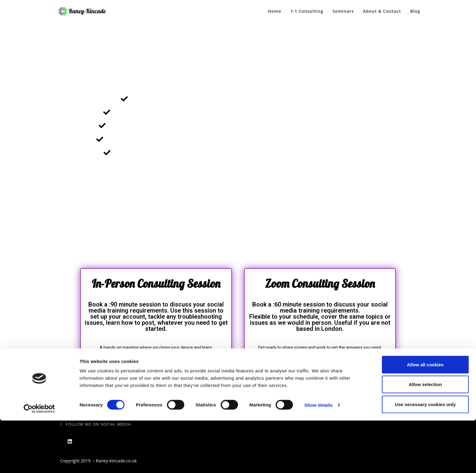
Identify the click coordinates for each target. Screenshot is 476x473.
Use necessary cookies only (425, 457)
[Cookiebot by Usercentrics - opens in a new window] (39, 461)
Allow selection (425, 437)
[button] (156, 370)
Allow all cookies (425, 417)
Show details (319, 457)
